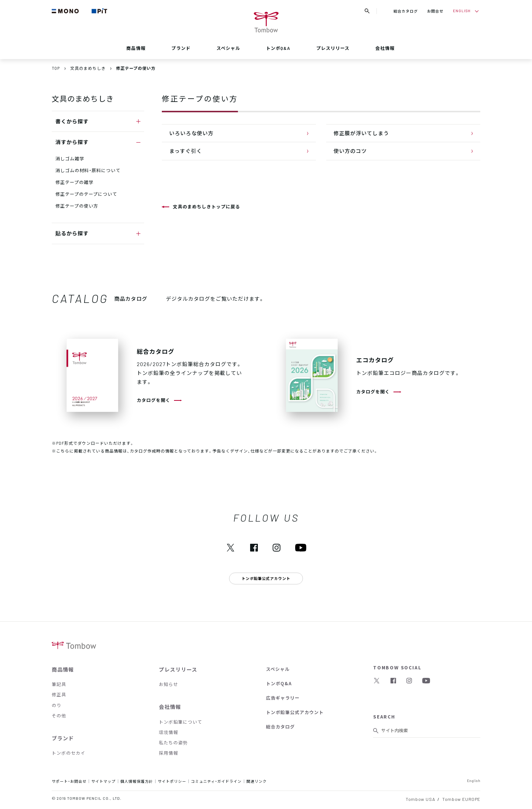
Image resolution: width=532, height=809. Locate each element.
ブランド (181, 48)
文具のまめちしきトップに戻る (207, 206)
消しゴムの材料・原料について (88, 170)
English (474, 780)
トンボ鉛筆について (180, 722)
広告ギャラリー (283, 698)
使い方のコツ (350, 151)
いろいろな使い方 (191, 133)
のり (57, 705)
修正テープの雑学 (74, 182)
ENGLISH (462, 11)
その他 (59, 716)
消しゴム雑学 (70, 158)
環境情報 (168, 732)
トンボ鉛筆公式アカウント (295, 712)
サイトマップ (103, 781)
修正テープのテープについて (86, 194)
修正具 (59, 694)
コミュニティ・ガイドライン (216, 781)
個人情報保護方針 (137, 781)
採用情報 (168, 753)
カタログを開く (154, 400)
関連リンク (257, 781)
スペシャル (228, 48)
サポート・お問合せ (69, 781)
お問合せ (435, 11)
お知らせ (168, 684)
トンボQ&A (278, 48)
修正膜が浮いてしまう (361, 133)
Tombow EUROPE (461, 799)
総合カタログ (406, 11)
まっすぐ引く (186, 151)
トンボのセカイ (69, 753)
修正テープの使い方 (77, 206)
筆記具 (59, 684)
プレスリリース (333, 48)
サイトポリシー (172, 781)
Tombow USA (420, 799)
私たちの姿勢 (173, 743)
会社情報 (385, 48)
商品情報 (136, 48)
